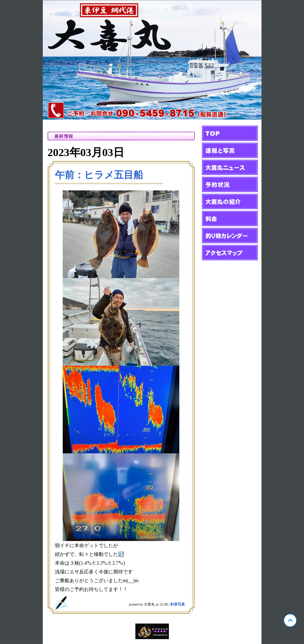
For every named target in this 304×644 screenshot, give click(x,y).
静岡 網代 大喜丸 (152, 60)
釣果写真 (178, 604)
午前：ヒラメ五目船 (99, 175)
